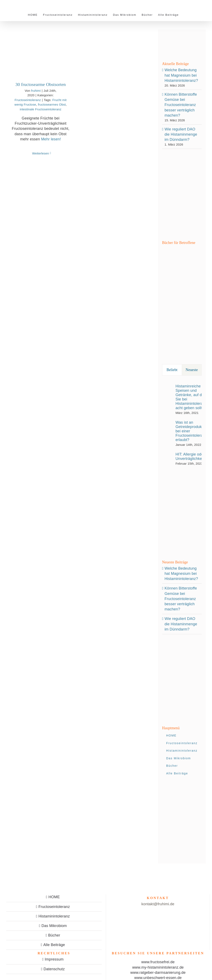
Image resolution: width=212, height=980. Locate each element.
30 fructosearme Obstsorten (40, 84)
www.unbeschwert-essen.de (158, 978)
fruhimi (36, 91)
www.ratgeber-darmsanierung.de (158, 973)
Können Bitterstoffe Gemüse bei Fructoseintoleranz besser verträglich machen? (181, 105)
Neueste (192, 370)
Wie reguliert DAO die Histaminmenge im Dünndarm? (181, 134)
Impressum (54, 959)
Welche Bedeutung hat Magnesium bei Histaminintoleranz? (181, 75)
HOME (54, 897)
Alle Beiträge (54, 945)
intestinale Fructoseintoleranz (40, 109)
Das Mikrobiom (54, 926)
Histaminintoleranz (54, 916)
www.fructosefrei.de (158, 962)
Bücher (54, 935)
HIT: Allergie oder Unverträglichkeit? (191, 456)
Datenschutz (54, 969)
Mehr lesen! (51, 139)
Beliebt (172, 370)
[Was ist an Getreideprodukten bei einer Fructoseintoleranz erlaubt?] (167, 433)
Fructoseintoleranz (28, 100)
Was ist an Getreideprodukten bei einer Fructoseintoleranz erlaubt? (191, 431)
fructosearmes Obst (52, 104)
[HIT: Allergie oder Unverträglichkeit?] (167, 458)
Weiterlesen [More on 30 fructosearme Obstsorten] (40, 153)
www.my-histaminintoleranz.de (158, 967)
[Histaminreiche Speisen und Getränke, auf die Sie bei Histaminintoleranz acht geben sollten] (167, 398)
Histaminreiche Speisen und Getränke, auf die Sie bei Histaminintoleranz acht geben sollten (191, 397)
